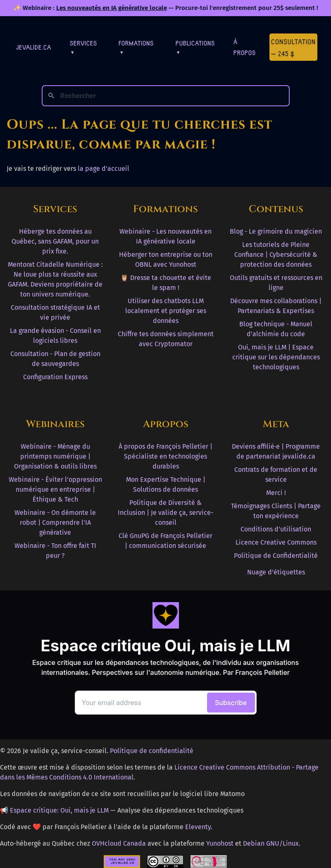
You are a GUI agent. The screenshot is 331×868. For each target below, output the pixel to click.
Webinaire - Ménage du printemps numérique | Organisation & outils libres (55, 456)
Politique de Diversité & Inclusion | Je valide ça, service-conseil (165, 513)
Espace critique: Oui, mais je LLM (59, 810)
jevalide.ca (34, 47)
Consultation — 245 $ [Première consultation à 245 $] (293, 47)
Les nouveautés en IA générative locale (112, 8)
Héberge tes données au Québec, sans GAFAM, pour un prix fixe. (55, 241)
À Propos (245, 47)
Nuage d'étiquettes (276, 572)
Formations (136, 47)
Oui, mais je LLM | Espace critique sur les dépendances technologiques (276, 357)
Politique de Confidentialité (276, 556)
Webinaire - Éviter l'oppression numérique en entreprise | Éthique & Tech (55, 489)
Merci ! (276, 493)
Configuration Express (55, 377)
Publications (195, 47)
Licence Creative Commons (276, 542)
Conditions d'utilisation (276, 529)
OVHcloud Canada (119, 843)
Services (83, 47)
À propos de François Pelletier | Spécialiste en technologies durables (165, 456)
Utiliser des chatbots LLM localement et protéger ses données (166, 311)
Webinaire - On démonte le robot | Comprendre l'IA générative (55, 522)
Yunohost (220, 843)
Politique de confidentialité (152, 751)
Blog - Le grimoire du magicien (276, 231)
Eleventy (198, 827)
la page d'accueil (104, 169)
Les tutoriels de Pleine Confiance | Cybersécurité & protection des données (276, 255)
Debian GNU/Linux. (272, 843)
